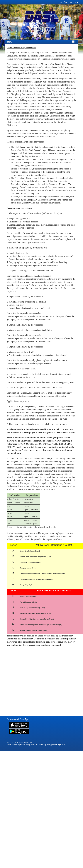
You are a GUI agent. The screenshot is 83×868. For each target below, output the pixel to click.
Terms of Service (13, 745)
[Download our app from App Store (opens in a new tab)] (19, 725)
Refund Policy (25, 745)
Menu (10, 42)
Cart (64, 2)
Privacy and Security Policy (41, 745)
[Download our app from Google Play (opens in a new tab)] (19, 731)
